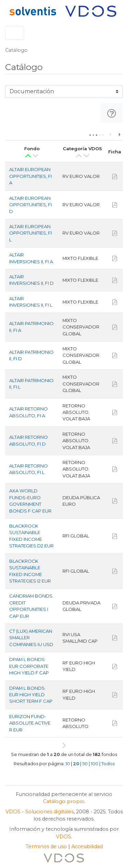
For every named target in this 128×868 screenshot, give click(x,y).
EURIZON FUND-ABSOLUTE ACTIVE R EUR (30, 723)
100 (95, 764)
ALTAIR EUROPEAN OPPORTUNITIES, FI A (31, 176)
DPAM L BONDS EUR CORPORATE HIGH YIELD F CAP (29, 666)
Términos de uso (46, 846)
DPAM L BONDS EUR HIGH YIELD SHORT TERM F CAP (31, 695)
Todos (108, 764)
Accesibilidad (87, 846)
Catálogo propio (64, 801)
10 (68, 764)
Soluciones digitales (49, 812)
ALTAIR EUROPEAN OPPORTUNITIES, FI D (31, 205)
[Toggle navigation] (15, 33)
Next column (119, 134)
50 (85, 764)
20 (76, 764)
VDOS (13, 812)
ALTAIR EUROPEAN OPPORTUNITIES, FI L (31, 233)
